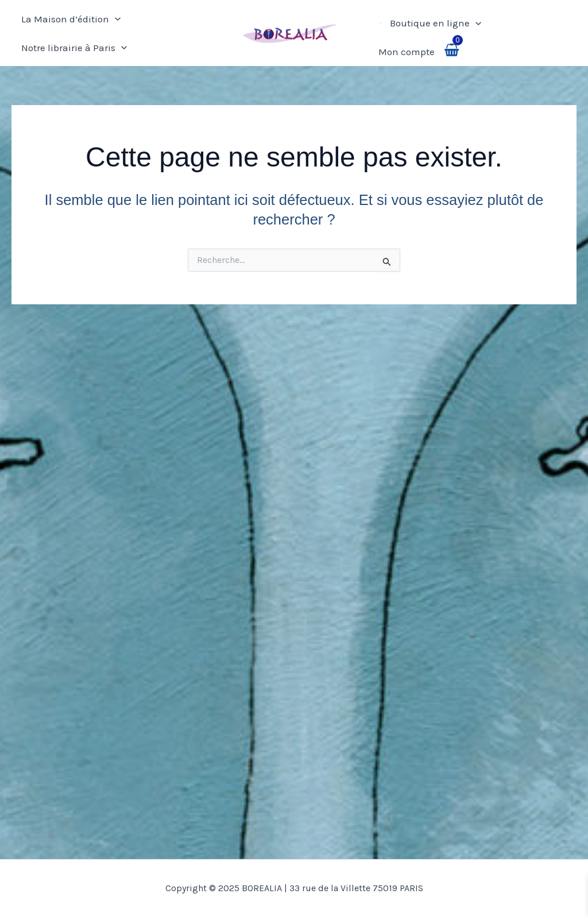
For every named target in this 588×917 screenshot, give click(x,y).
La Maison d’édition (71, 19)
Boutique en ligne (436, 23)
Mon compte (407, 52)
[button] (576, 33)
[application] (115, 19)
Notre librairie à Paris (74, 48)
